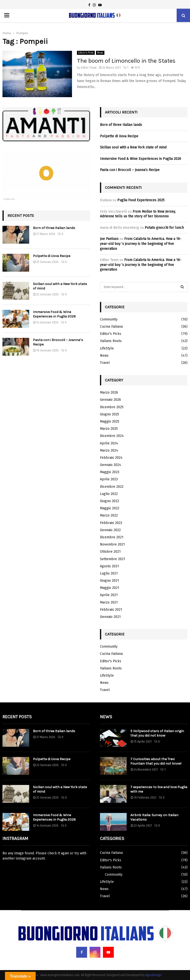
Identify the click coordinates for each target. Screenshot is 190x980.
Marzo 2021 (109, 602)
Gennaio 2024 (110, 465)
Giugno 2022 (109, 501)
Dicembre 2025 (112, 407)
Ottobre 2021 (110, 552)
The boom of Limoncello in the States (126, 61)
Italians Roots (111, 341)
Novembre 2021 (112, 544)
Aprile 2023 (109, 479)
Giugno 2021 (109, 581)
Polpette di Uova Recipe (52, 256)
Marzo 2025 (109, 429)
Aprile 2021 (109, 595)
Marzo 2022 (109, 515)
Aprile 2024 (109, 443)
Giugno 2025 (109, 414)
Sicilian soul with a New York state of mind (133, 147)
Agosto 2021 (109, 566)
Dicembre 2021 (112, 537)
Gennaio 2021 (110, 617)
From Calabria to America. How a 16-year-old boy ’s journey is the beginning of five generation (141, 244)
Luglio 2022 (109, 494)
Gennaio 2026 (110, 400)
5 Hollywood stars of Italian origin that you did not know (157, 733)
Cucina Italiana (111, 327)
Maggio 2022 (110, 508)
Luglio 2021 (109, 573)
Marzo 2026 (109, 392)
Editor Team (89, 68)
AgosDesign (154, 975)
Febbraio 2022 (111, 523)
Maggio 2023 (110, 472)
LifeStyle (107, 348)
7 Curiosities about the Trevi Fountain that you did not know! (156, 761)
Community (109, 319)
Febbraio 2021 (111, 610)
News (100, 53)
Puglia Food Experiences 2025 (141, 200)
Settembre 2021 (113, 559)
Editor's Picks (86, 53)
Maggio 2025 (110, 421)
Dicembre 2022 (112, 487)
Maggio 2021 (110, 588)
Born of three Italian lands (54, 228)
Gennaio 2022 (110, 530)
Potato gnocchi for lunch (164, 228)
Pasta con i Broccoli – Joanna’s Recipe (130, 170)
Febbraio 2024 (111, 458)
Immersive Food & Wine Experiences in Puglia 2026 (54, 314)
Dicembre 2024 (112, 436)
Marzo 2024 (109, 450)
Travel (105, 363)
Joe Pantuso (109, 239)
